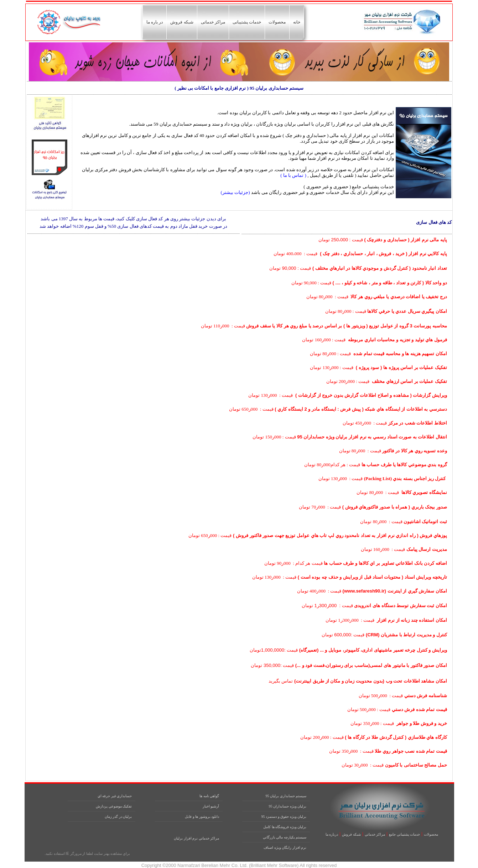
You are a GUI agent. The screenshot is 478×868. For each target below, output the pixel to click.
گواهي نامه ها (209, 796)
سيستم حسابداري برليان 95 (286, 796)
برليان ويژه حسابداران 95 (288, 806)
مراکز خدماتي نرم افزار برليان (196, 838)
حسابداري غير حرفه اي (115, 796)
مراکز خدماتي (375, 834)
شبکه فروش (182, 22)
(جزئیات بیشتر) (235, 192)
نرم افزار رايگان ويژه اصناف (285, 848)
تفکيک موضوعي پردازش (114, 806)
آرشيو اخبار (211, 806)
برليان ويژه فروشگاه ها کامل (285, 827)
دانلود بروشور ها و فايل (202, 817)
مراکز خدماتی (213, 22)
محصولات (277, 22)
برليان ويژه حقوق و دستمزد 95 (284, 817)
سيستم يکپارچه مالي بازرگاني (285, 837)
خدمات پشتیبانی (247, 22)
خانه (297, 22)
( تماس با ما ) (293, 175)
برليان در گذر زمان (118, 817)
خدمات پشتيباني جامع (404, 834)
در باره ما (155, 22)
